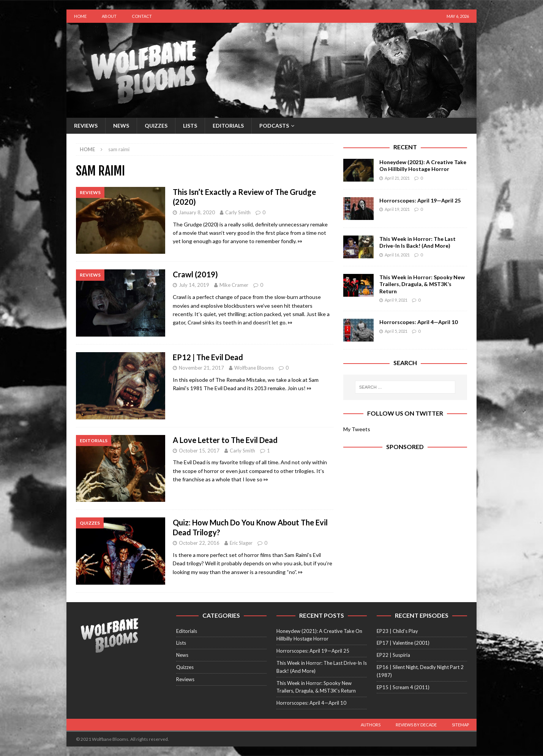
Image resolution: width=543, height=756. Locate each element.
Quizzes (156, 126)
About (109, 16)
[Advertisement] (405, 524)
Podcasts (274, 126)
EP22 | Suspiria (393, 655)
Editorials (228, 126)
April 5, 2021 (396, 331)
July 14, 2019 (194, 285)
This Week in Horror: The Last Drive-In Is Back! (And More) (418, 242)
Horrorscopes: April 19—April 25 (420, 200)
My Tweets (357, 429)
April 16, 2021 (397, 255)
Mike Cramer (234, 285)
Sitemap (460, 725)
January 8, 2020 (197, 212)
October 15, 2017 (199, 451)
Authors (371, 725)
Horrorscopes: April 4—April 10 (418, 322)
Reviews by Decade (416, 725)
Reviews (86, 126)
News (121, 126)
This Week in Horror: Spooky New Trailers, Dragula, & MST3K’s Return (422, 284)
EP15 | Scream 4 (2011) (403, 687)
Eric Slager (241, 543)
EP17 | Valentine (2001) (403, 643)
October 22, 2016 (199, 543)
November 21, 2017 (201, 368)
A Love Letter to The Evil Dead (225, 440)
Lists (190, 126)
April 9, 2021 (396, 300)
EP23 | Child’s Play (397, 631)
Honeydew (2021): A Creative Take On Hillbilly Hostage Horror (423, 165)
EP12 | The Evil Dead (208, 357)
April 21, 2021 (397, 178)
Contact (142, 16)
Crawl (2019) (195, 274)
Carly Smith (238, 212)
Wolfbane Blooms (254, 368)
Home (80, 16)
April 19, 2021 (397, 209)
